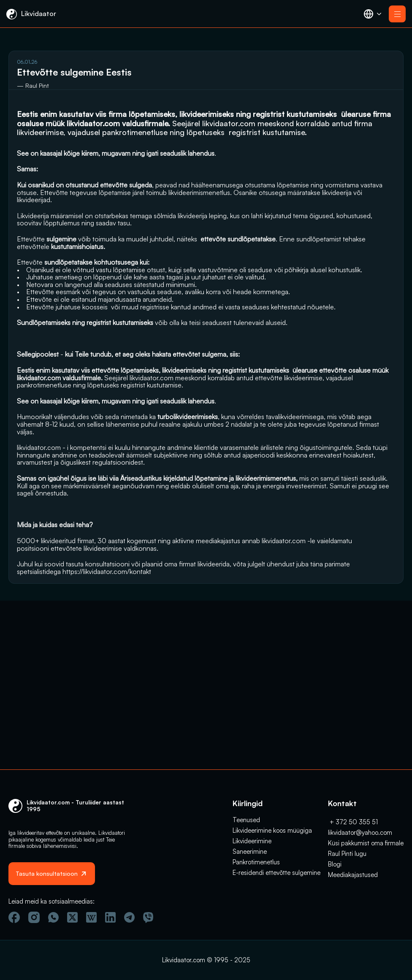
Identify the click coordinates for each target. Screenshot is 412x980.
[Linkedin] (110, 917)
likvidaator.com (43, 141)
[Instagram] (34, 917)
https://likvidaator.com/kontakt (61, 732)
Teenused (246, 813)
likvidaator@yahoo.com (360, 826)
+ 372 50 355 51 (353, 815)
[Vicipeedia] (91, 917)
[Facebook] (14, 917)
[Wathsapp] (53, 917)
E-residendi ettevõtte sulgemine (276, 866)
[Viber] (148, 918)
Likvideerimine (252, 834)
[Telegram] (129, 917)
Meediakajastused (353, 868)
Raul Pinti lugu (347, 847)
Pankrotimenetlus (256, 855)
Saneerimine (250, 845)
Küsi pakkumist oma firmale (366, 836)
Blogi (335, 857)
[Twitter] (72, 917)
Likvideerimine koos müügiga (272, 824)
